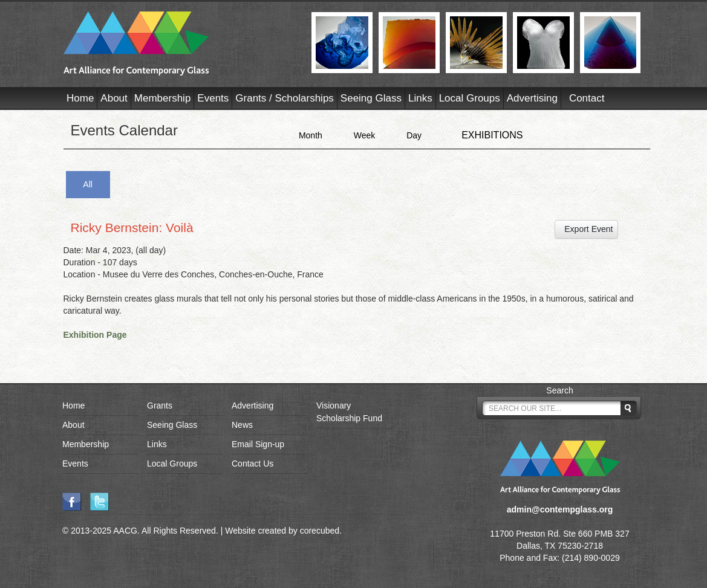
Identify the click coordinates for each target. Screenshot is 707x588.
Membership (163, 98)
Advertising (532, 98)
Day (414, 135)
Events (213, 98)
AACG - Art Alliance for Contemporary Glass (180, 44)
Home (80, 98)
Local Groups (470, 98)
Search (559, 390)
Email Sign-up (258, 444)
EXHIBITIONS (492, 135)
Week (365, 135)
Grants (160, 405)
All (88, 184)
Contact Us (252, 464)
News (242, 425)
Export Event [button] (587, 229)
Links (420, 98)
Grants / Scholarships (285, 98)
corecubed (320, 531)
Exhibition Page (95, 335)
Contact (587, 98)
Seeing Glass (371, 98)
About (114, 98)
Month (311, 135)
